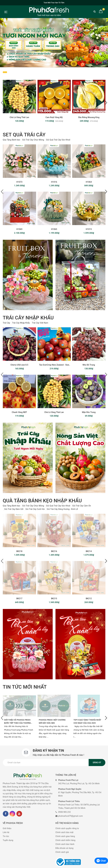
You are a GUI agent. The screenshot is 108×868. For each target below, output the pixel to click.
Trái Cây (6, 323)
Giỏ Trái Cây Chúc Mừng (33, 140)
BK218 (19, 551)
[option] (54, 43)
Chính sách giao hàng (65, 836)
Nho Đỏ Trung (89, 365)
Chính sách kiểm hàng (65, 840)
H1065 (54, 229)
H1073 (19, 182)
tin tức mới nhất (25, 687)
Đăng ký (97, 763)
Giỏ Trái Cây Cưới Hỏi (35, 509)
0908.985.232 (65, 812)
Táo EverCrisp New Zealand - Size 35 (54, 365)
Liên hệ (6, 832)
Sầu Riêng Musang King (89, 117)
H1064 (89, 182)
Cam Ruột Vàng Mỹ (54, 117)
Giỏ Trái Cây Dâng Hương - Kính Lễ (62, 509)
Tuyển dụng (8, 840)
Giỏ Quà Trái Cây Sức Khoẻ (58, 140)
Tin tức (6, 836)
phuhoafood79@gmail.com (71, 816)
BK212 (89, 599)
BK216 (54, 551)
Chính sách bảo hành (65, 844)
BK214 (89, 551)
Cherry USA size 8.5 (19, 365)
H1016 (54, 182)
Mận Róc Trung (89, 412)
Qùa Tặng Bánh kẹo (12, 140)
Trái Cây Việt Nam (40, 323)
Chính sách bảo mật (64, 832)
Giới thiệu (7, 828)
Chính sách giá (62, 852)
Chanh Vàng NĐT (19, 412)
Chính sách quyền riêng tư (67, 828)
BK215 (54, 599)
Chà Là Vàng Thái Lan (19, 117)
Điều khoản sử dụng (64, 848)
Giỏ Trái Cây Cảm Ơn (82, 506)
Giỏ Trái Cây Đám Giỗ (14, 509)
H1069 (19, 229)
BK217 (19, 599)
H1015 (89, 229)
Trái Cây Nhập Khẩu (21, 323)
